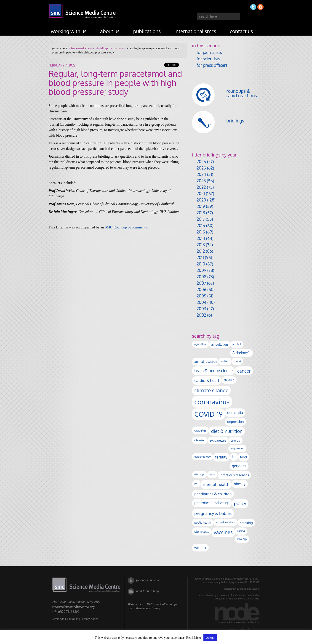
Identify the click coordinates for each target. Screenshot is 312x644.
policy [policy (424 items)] (240, 503)
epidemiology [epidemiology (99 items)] (202, 457)
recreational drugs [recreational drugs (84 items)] (225, 522)
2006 (201, 289)
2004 (201, 302)
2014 (201, 238)
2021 (201, 193)
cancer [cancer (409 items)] (244, 371)
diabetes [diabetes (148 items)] (200, 430)
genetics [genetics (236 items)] (239, 466)
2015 (201, 232)
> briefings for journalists (110, 48)
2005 (201, 296)
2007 (201, 283)
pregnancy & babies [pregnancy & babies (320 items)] (213, 513)
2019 (201, 206)
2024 (201, 174)
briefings (235, 121)
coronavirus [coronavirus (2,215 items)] (212, 402)
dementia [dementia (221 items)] (235, 412)
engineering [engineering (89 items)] (237, 448)
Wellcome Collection (160, 604)
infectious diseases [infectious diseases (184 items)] (234, 475)
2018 (201, 213)
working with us (69, 31)
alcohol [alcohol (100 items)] (237, 344)
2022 (201, 187)
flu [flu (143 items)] (234, 457)
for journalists (209, 52)
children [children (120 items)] (229, 380)
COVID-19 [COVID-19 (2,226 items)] (208, 414)
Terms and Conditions (65, 619)
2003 (201, 309)
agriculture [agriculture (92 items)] (200, 344)
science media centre (81, 48)
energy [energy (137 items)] (235, 440)
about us (110, 31)
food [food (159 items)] (243, 457)
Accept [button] (210, 638)
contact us (241, 31)
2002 (201, 315)
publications (147, 31)
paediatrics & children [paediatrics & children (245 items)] (213, 494)
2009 (201, 270)
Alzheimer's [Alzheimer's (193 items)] (241, 353)
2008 (201, 277)
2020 (201, 200)
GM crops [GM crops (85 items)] (200, 474)
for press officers (212, 65)
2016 (201, 225)
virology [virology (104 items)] (242, 539)
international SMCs (195, 31)
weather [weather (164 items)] (200, 548)
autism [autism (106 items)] (225, 361)
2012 (201, 251)
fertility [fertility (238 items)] (221, 457)
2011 (200, 257)
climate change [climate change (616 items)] (211, 390)
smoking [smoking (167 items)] (246, 523)
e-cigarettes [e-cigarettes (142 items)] (218, 440)
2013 (201, 245)
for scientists (208, 59)
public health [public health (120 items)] (203, 522)
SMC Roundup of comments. (126, 227)
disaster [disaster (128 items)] (200, 440)
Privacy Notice (89, 619)
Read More (194, 638)
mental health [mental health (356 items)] (216, 484)
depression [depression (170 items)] (235, 421)
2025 (201, 168)
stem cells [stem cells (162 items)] (202, 531)
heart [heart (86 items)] (212, 474)
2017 (201, 219)
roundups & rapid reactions (242, 93)
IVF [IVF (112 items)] (196, 484)
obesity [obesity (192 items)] (240, 484)
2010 (201, 264)
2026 (201, 162)
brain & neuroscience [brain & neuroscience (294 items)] (213, 371)
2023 (201, 181)
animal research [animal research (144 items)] (205, 362)
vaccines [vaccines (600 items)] (223, 532)
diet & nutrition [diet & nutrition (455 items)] (227, 431)
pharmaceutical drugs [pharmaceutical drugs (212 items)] (212, 503)
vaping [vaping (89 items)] (241, 531)
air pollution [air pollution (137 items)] (220, 344)
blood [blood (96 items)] (237, 361)
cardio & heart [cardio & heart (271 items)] (207, 380)
